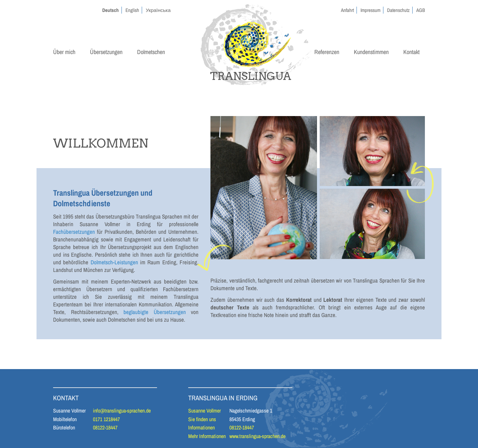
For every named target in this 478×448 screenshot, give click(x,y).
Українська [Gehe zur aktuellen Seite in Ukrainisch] (158, 10)
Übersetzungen (106, 52)
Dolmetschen (151, 52)
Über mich (64, 52)
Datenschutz (398, 10)
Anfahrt (347, 10)
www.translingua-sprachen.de (257, 436)
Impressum (370, 10)
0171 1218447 (106, 419)
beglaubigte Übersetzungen (155, 312)
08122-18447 (105, 427)
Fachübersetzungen (74, 232)
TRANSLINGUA (251, 76)
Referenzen (327, 52)
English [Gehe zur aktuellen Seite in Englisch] (132, 10)
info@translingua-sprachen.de (122, 411)
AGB (421, 10)
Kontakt (411, 52)
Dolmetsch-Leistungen (114, 262)
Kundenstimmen (371, 52)
